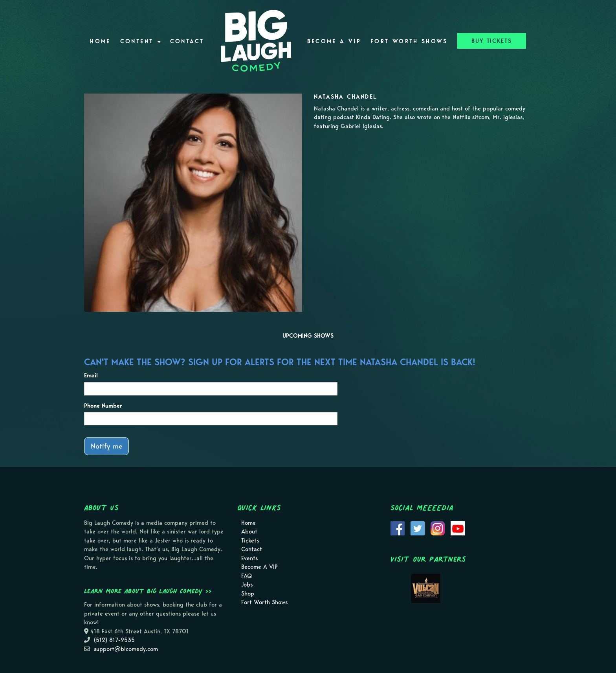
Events (249, 558)
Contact (187, 41)
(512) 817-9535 (114, 640)
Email (91, 375)
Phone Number (103, 406)
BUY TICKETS (492, 41)
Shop (248, 594)
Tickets (250, 541)
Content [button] (140, 41)
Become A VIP (334, 41)
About (249, 531)
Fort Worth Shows (409, 41)
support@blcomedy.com (126, 649)
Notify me (106, 446)
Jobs (247, 585)
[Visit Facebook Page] (398, 528)
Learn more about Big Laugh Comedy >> (148, 591)
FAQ (247, 576)
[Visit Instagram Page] (438, 528)
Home (100, 41)
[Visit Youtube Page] (458, 528)
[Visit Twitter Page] (418, 528)
